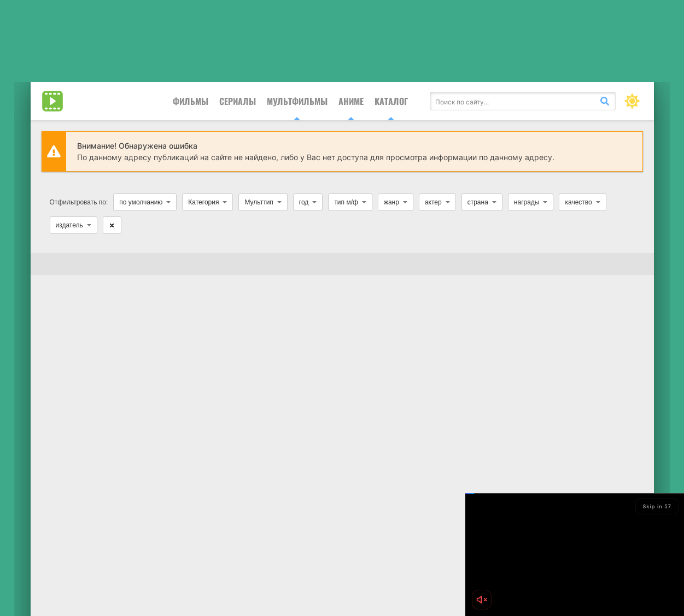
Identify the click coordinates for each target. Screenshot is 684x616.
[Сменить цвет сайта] (632, 101)
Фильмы (191, 101)
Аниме (351, 101)
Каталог (391, 101)
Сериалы (238, 101)
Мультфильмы (297, 101)
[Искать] (605, 101)
